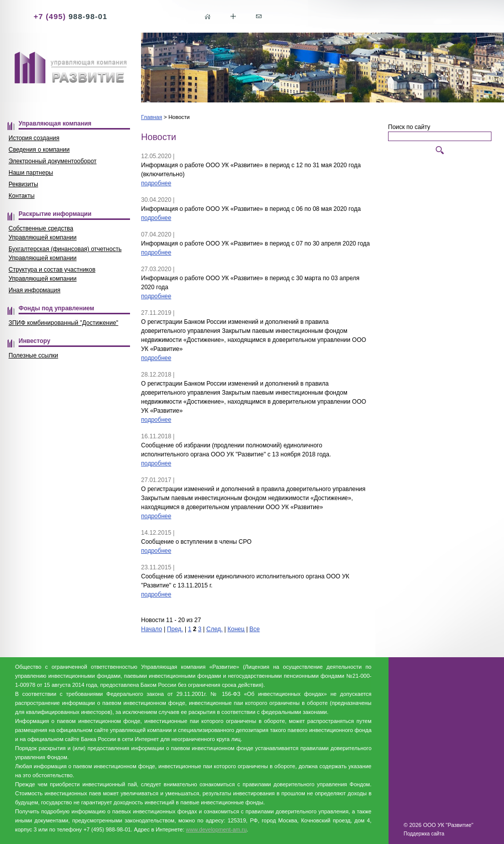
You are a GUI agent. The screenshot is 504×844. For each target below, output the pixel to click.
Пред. (175, 629)
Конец (236, 629)
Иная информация (34, 290)
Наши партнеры (31, 173)
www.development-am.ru (216, 829)
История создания (34, 138)
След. (214, 629)
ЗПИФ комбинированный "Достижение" (64, 323)
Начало (152, 629)
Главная (152, 117)
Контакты (22, 196)
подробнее (156, 183)
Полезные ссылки (33, 355)
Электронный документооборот (52, 161)
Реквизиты (23, 184)
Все (255, 629)
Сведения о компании (39, 150)
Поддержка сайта (424, 834)
